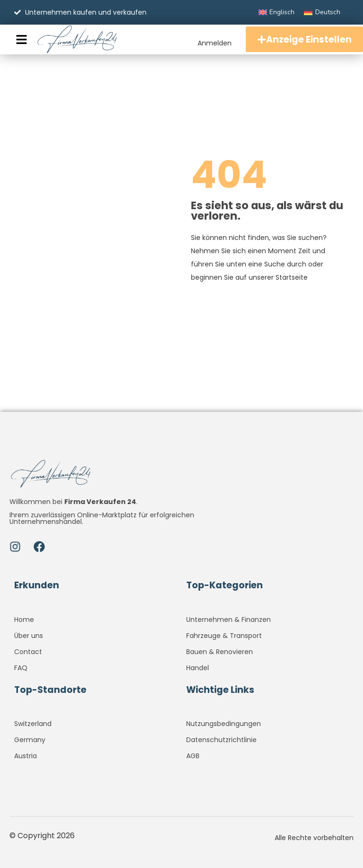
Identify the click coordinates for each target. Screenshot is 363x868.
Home (24, 620)
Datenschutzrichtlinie (221, 740)
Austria (26, 756)
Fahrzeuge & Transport (224, 636)
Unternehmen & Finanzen (229, 620)
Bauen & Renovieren (220, 652)
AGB (193, 756)
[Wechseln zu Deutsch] (322, 12)
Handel (198, 668)
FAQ (21, 668)
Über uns (29, 636)
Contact (28, 652)
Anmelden (209, 42)
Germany (30, 740)
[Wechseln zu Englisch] (277, 12)
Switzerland (33, 724)
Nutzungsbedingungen (224, 724)
